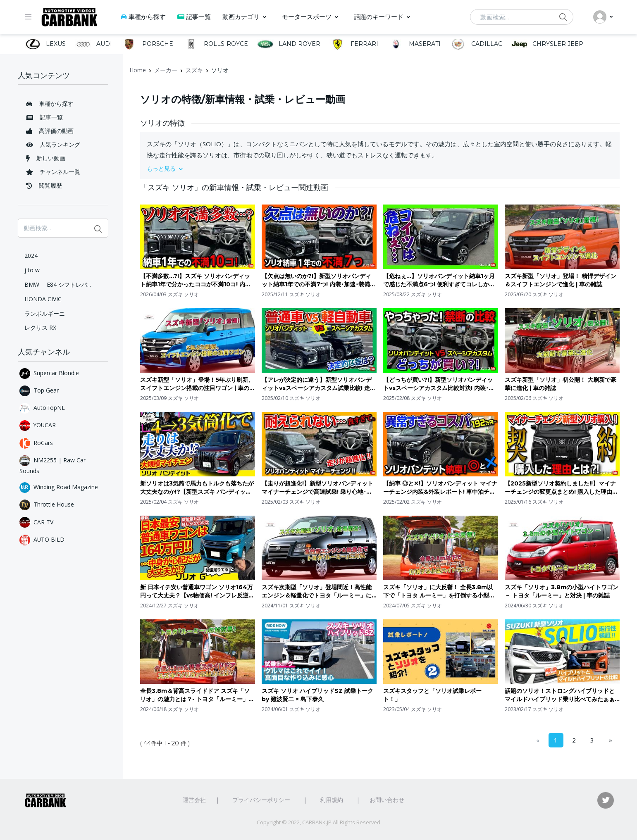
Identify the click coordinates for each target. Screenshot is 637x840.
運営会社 (194, 800)
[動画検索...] (522, 17)
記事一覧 (194, 17)
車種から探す (143, 17)
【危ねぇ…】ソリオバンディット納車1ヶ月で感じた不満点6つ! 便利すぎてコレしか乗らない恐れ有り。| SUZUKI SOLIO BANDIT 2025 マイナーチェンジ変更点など (440, 280)
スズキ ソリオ (183, 294)
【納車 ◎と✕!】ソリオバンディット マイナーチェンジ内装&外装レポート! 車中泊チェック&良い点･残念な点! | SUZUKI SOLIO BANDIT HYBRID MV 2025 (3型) (440, 488)
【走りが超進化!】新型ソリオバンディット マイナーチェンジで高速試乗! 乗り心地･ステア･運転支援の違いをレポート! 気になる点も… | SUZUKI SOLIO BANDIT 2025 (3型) (317, 488)
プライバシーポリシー (261, 800)
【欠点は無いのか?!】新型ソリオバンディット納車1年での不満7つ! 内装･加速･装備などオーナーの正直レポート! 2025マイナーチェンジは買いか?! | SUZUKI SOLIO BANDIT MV (319, 280)
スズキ (194, 70)
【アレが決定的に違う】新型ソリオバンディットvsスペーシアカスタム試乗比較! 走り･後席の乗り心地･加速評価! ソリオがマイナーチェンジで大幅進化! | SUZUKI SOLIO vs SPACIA (318, 384)
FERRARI (354, 44)
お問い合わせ (387, 800)
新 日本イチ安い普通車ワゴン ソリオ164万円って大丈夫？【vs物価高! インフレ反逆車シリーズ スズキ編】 (197, 591)
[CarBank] (69, 17)
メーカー (166, 70)
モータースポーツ (307, 17)
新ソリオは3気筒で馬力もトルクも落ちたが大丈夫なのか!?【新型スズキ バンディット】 (197, 488)
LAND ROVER (289, 44)
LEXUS (45, 44)
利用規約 (332, 800)
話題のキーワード (379, 17)
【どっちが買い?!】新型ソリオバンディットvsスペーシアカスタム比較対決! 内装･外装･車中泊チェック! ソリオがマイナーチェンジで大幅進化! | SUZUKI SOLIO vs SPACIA (439, 384)
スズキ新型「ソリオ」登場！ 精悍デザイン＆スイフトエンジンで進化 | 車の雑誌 (561, 280)
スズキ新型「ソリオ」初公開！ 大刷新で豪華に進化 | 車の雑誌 (561, 384)
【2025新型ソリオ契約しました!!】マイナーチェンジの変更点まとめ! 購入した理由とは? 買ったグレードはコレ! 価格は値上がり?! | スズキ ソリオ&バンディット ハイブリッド (561, 488)
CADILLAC (476, 44)
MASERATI (414, 44)
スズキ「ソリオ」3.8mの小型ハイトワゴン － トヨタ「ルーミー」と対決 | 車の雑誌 (562, 591)
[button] (380, 168)
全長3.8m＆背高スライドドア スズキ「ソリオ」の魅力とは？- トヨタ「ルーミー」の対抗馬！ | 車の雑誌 (197, 695)
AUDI (93, 44)
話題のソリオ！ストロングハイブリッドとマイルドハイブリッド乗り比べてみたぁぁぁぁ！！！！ (560, 695)
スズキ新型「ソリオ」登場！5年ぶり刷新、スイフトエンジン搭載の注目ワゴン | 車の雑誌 (198, 384)
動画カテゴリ (241, 17)
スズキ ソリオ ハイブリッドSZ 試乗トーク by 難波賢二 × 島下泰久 (317, 695)
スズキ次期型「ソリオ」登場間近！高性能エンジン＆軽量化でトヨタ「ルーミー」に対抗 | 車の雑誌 (317, 591)
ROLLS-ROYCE (215, 44)
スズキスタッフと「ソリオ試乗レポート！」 (432, 695)
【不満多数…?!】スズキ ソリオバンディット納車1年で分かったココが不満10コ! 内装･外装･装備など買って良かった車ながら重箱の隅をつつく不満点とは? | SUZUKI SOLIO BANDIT (197, 280)
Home (138, 70)
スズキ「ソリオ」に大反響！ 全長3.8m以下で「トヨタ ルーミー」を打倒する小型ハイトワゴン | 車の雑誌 (439, 591)
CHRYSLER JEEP (547, 44)
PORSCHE (147, 44)
